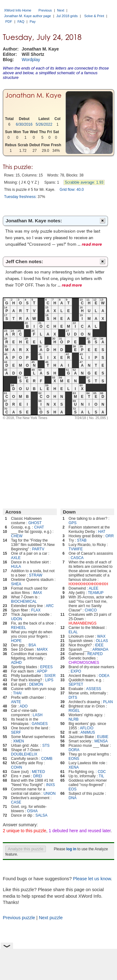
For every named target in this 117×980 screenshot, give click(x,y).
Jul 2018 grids (67, 16)
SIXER (50, 676)
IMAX (37, 593)
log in (71, 849)
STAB (82, 540)
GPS (73, 523)
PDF (9, 22)
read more (92, 244)
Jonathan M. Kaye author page (27, 16)
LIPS (49, 680)
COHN (16, 767)
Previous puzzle (19, 918)
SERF (16, 732)
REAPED (95, 654)
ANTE (16, 702)
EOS (73, 789)
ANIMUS (88, 732)
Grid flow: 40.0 (72, 190)
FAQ (21, 22)
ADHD (16, 663)
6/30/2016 (24, 124)
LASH (38, 715)
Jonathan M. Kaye (33, 95)
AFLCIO (87, 728)
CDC (102, 772)
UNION (49, 794)
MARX (42, 649)
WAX (101, 636)
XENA (74, 767)
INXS (51, 785)
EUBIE (103, 737)
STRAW (36, 575)
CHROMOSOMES (84, 663)
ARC (50, 606)
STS (46, 746)
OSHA (32, 811)
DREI (38, 776)
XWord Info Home (18, 10)
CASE (16, 802)
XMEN (19, 741)
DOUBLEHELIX (24, 754)
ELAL (73, 632)
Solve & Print (94, 16)
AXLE (16, 558)
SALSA (41, 815)
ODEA (104, 676)
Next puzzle (51, 918)
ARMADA (100, 649)
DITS (73, 698)
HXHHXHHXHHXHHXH (88, 584)
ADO (24, 706)
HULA (16, 567)
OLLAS (102, 641)
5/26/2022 (44, 124)
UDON (16, 619)
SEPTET (76, 684)
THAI (17, 693)
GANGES (39, 724)
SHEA (16, 584)
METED (38, 772)
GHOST (35, 523)
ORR (110, 536)
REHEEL (18, 628)
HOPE (16, 641)
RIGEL (74, 711)
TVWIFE (76, 549)
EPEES (46, 667)
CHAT (39, 527)
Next (61, 10)
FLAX (36, 610)
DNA (73, 798)
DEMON (36, 684)
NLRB (74, 719)
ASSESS (94, 689)
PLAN (108, 702)
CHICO (91, 610)
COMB (47, 759)
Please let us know (92, 879)
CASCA (77, 558)
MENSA (101, 741)
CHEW (17, 536)
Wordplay (31, 60)
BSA (32, 645)
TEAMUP (96, 593)
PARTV (38, 549)
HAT (102, 532)
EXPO (76, 671)
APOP (42, 671)
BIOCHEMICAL (24, 601)
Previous (45, 10)
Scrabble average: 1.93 (84, 182)
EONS (74, 759)
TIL (101, 776)
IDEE (99, 645)
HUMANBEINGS (83, 623)
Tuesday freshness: (20, 197)
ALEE (94, 588)
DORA (74, 750)
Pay (33, 22)
